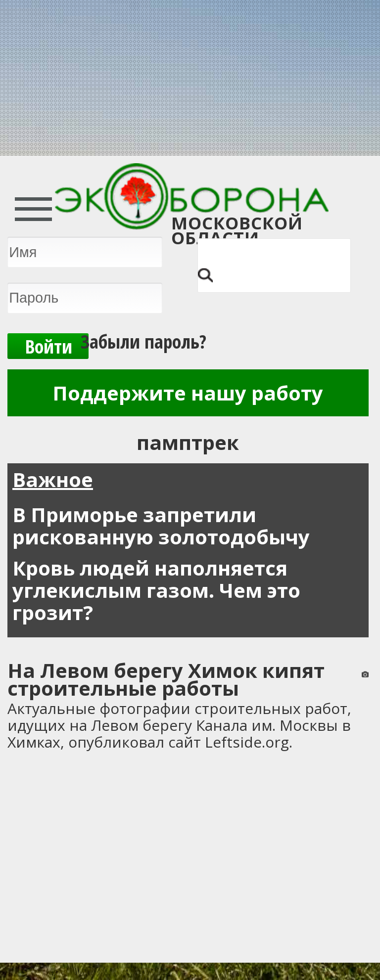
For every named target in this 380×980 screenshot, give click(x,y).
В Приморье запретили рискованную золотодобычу (161, 526)
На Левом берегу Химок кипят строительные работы (166, 679)
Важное (53, 479)
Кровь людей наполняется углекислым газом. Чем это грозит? (156, 590)
